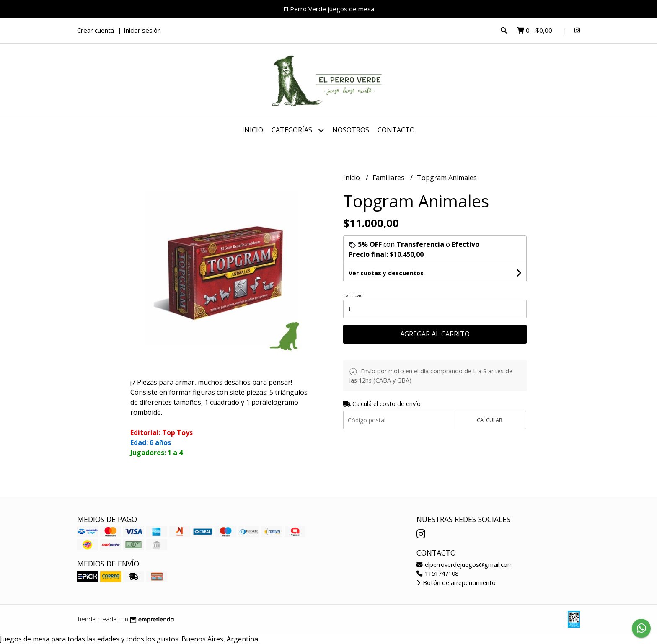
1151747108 (437, 573)
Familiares (389, 178)
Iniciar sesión (142, 30)
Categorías (298, 130)
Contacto (396, 130)
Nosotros (351, 130)
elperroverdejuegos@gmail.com (465, 565)
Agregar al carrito (435, 334)
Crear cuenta (96, 30)
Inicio (253, 130)
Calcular (490, 420)
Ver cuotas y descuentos (386, 273)
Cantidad (353, 295)
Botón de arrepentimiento (456, 583)
